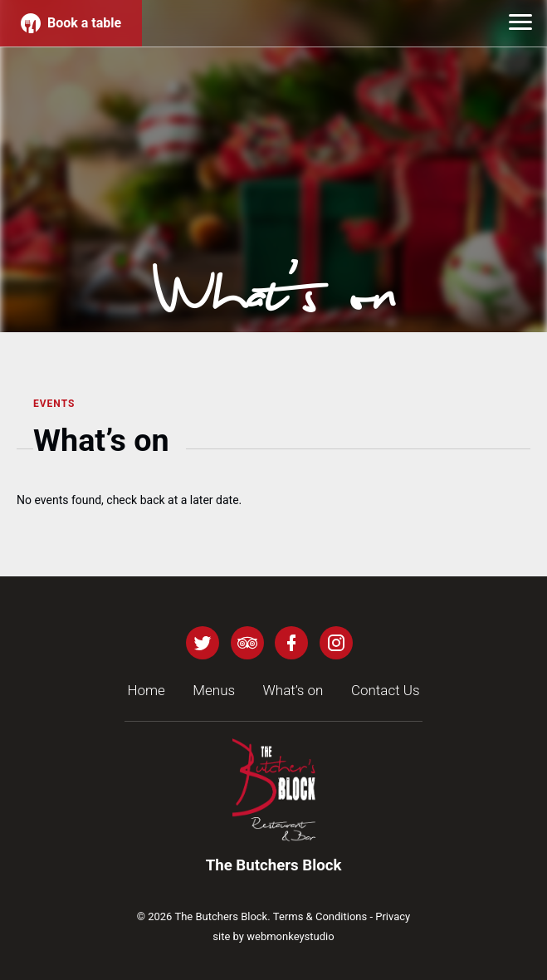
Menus (214, 690)
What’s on (293, 690)
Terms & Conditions (320, 916)
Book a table (71, 23)
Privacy (393, 916)
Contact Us (386, 690)
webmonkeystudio (290, 936)
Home (146, 690)
